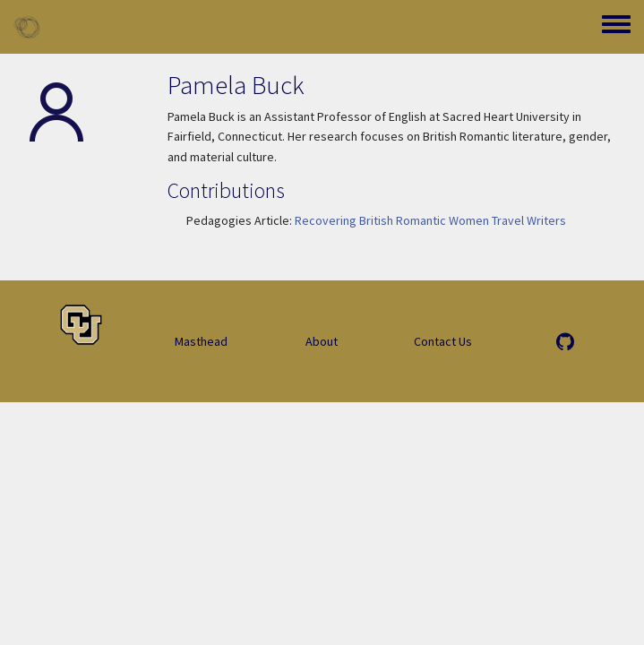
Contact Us (443, 341)
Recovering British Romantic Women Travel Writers (430, 220)
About (322, 341)
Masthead (201, 341)
